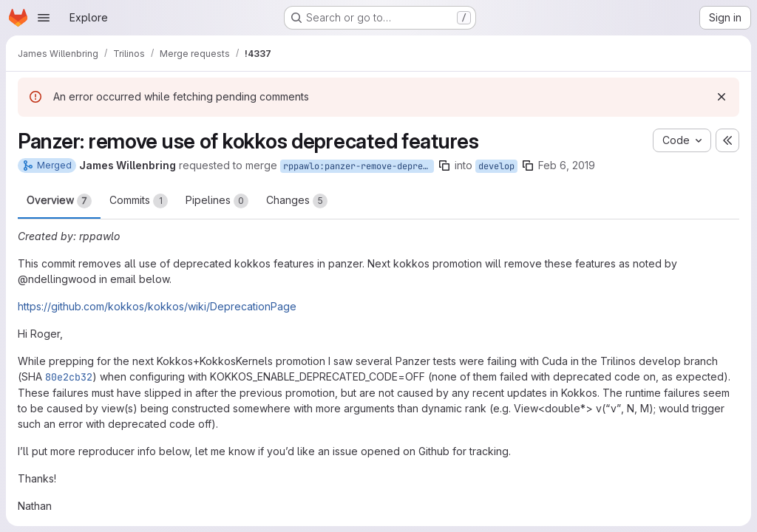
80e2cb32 (69, 377)
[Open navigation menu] (44, 18)
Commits (139, 201)
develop (496, 166)
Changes (297, 201)
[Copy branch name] (444, 166)
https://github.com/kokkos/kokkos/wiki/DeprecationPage (157, 306)
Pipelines (217, 201)
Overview (59, 201)
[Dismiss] (722, 97)
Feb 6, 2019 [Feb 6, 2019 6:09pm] (567, 165)
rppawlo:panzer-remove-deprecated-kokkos (359, 166)
